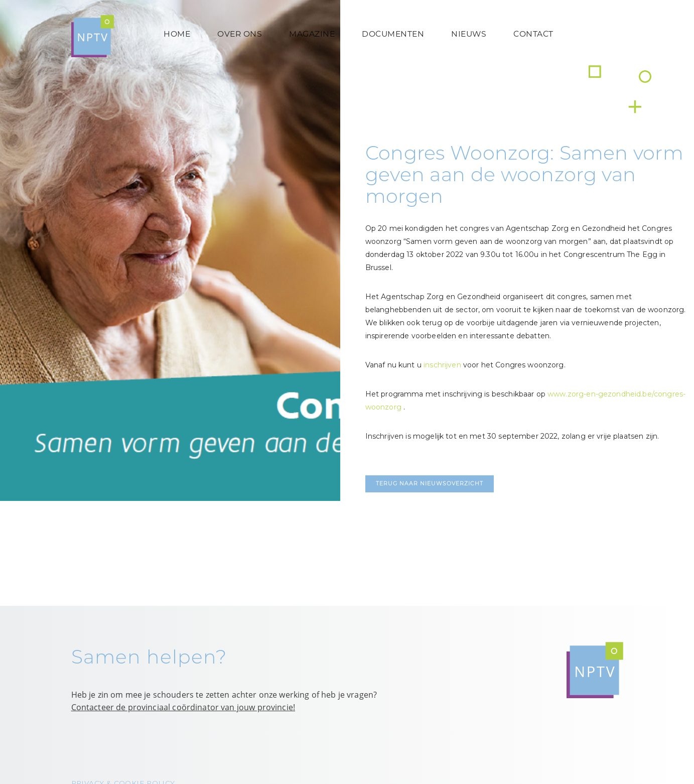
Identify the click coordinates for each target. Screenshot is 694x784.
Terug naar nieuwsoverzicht (430, 484)
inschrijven (442, 365)
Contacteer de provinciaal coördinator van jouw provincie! (183, 707)
